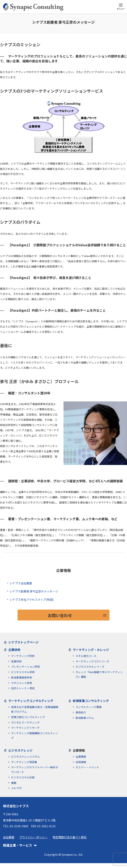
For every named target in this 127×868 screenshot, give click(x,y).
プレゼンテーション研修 (26, 667)
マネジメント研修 (22, 683)
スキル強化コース (86, 656)
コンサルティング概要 (89, 707)
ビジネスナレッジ (20, 750)
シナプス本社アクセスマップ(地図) (32, 600)
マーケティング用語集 (24, 762)
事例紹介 (81, 712)
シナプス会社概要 (21, 583)
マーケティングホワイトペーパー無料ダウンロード (35, 770)
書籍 (14, 783)
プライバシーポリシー (33, 837)
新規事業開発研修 (22, 677)
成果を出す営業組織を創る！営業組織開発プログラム (35, 709)
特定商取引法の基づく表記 (70, 837)
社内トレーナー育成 (23, 688)
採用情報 (81, 762)
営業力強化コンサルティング (28, 717)
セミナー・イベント (87, 767)
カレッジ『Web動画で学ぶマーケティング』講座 (99, 674)
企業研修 (14, 650)
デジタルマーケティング (25, 722)
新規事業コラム (85, 718)
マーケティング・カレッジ (91, 650)
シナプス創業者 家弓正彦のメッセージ (34, 591)
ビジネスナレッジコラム (26, 757)
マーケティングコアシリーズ (92, 661)
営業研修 (16, 661)
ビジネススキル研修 (23, 672)
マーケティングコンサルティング (31, 701)
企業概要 (81, 757)
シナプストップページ (23, 642)
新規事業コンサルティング (91, 701)
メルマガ (16, 788)
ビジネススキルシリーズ (90, 667)
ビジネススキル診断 (23, 777)
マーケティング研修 (23, 656)
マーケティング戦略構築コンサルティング (34, 735)
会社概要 (9, 837)
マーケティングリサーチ (25, 728)
